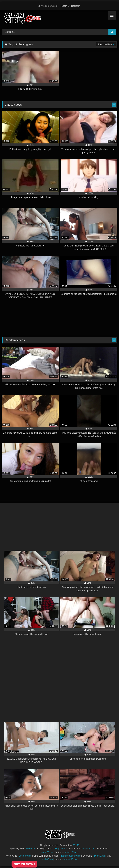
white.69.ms (25, 856)
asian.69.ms (89, 849)
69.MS (76, 845)
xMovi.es (31, 849)
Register (75, 6)
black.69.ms (47, 852)
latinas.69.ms (71, 852)
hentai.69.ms (70, 859)
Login (64, 6)
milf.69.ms (47, 859)
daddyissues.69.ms (70, 856)
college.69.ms (60, 849)
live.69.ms (100, 856)
